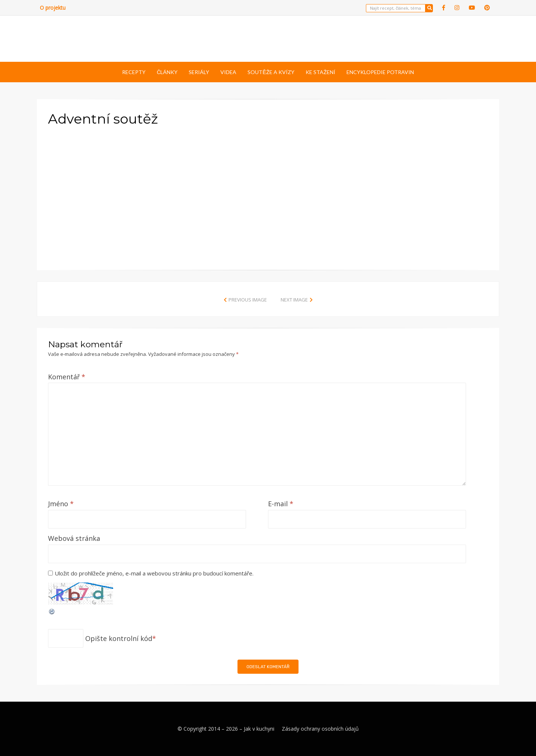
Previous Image (248, 300)
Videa (228, 72)
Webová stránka (74, 538)
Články (167, 72)
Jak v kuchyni (259, 729)
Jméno (61, 504)
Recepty (134, 72)
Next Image (294, 300)
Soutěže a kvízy (271, 72)
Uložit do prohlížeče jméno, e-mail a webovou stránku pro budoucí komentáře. (154, 573)
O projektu (53, 8)
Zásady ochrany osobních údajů (320, 729)
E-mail (281, 504)
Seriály (199, 72)
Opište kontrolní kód (119, 638)
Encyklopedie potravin (380, 72)
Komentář (67, 377)
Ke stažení (320, 72)
